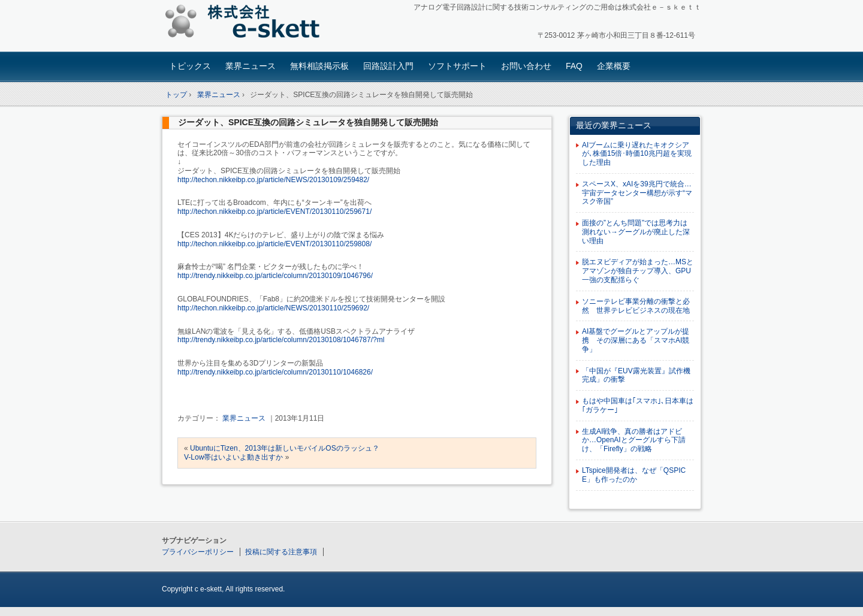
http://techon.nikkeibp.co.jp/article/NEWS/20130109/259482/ (273, 180)
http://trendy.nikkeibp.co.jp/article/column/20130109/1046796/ (275, 276)
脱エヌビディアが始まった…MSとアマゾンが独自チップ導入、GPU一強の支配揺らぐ (638, 271)
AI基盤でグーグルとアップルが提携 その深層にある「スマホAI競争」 (636, 340)
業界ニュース (251, 66)
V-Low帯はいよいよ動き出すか (233, 457)
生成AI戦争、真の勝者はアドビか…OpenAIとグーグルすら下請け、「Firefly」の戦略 (634, 440)
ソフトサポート (457, 66)
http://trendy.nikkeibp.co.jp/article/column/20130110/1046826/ (275, 372)
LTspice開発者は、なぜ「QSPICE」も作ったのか (634, 475)
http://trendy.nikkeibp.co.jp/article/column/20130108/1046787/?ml (281, 340)
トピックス (190, 66)
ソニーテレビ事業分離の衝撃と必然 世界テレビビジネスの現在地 (636, 306)
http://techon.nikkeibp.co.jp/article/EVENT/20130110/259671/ (274, 212)
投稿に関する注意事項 (281, 552)
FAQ (574, 66)
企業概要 (614, 66)
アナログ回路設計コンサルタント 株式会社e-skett (246, 24)
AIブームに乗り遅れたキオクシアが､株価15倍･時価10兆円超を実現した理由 (637, 154)
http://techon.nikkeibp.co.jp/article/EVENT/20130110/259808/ (274, 244)
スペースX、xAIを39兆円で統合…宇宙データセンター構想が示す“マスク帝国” (637, 193)
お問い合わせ (526, 66)
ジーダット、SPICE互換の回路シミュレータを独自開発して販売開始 (308, 122)
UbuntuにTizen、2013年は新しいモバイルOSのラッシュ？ (285, 448)
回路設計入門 (388, 66)
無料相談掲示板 (319, 66)
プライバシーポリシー (198, 552)
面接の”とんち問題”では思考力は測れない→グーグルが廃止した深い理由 (636, 232)
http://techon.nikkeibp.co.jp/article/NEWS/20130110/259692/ (273, 308)
